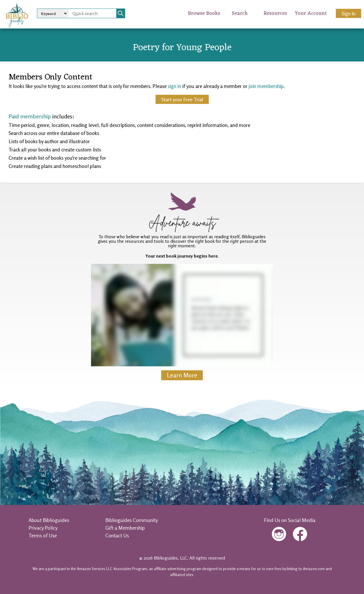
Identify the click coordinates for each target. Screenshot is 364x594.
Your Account (311, 13)
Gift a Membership (125, 528)
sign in (174, 86)
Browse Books (204, 13)
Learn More (182, 375)
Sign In (349, 13)
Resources (275, 13)
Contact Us (117, 535)
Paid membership (30, 116)
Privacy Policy (43, 528)
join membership (266, 86)
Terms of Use (43, 535)
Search (240, 13)
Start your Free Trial (182, 99)
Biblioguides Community (132, 520)
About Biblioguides (49, 520)
